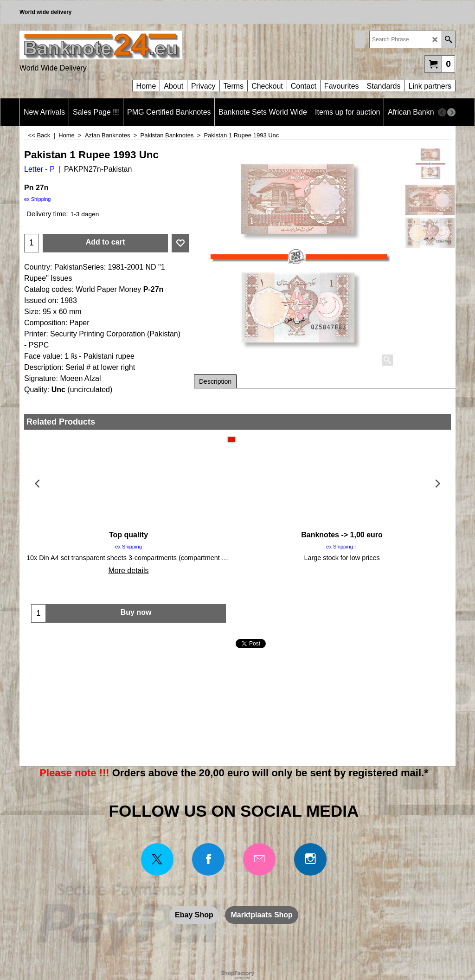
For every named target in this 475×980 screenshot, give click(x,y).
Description (215, 381)
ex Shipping (38, 199)
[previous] (442, 112)
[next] (451, 112)
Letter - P (39, 169)
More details (128, 571)
